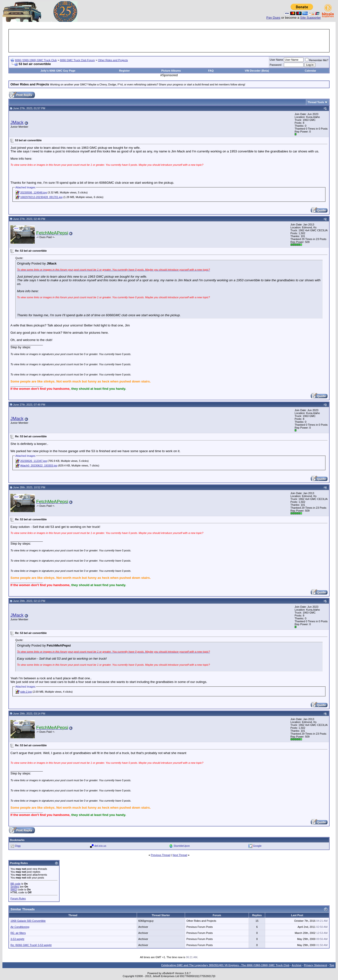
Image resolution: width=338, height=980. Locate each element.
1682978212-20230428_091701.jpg (41, 197)
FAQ (211, 71)
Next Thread (180, 855)
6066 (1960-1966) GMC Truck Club (36, 60)
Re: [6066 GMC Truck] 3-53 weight (31, 945)
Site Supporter (310, 18)
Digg (18, 846)
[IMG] (14, 889)
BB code (16, 884)
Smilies (15, 887)
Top (332, 965)
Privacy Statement (315, 965)
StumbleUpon (182, 846)
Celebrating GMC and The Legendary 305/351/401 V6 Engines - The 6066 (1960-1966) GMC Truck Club (225, 965)
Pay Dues (273, 18)
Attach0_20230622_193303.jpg (39, 465)
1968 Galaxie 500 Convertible (28, 921)
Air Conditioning (20, 927)
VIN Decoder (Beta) (257, 71)
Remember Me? (317, 60)
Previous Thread (161, 855)
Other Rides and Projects (113, 60)
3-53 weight (17, 939)
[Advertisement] (169, 41)
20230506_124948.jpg (34, 192)
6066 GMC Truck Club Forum (77, 60)
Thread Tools (316, 102)
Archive (296, 965)
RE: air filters (18, 933)
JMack (17, 122)
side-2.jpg (26, 692)
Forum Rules (18, 898)
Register (125, 71)
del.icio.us (100, 846)
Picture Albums (171, 71)
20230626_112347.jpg (34, 461)
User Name (277, 60)
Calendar (310, 71)
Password (276, 65)
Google (257, 846)
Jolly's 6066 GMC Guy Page (58, 71)
